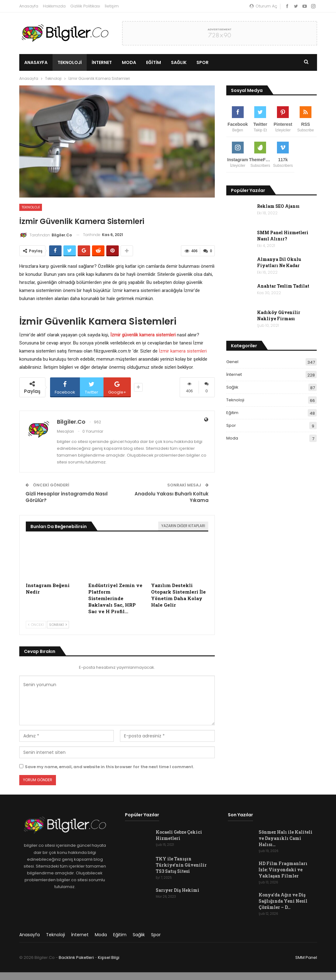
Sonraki (58, 625)
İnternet (102, 62)
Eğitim (154, 62)
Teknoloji (70, 62)
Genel (232, 362)
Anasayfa (29, 6)
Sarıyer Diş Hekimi (177, 890)
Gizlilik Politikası (85, 6)
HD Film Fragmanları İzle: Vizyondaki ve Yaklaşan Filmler (283, 870)
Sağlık (179, 62)
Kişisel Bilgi (109, 957)
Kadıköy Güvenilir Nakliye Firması (279, 315)
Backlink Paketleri (76, 957)
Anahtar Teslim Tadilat (283, 286)
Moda (129, 62)
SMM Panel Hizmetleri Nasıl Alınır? (283, 236)
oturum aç (263, 6)
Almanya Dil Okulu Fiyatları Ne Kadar (279, 262)
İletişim (112, 6)
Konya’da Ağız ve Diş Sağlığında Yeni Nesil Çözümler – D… (283, 901)
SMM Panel (306, 957)
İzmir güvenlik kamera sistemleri (143, 335)
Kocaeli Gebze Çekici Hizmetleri (179, 835)
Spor (203, 62)
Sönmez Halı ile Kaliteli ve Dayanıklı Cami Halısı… (285, 838)
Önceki (36, 625)
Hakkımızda (54, 6)
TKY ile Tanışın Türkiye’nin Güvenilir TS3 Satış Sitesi (181, 865)
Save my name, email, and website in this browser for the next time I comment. (109, 767)
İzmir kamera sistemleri (183, 351)
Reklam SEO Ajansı (278, 206)
